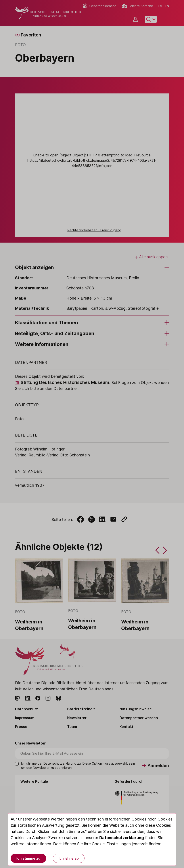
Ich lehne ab (69, 858)
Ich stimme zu (28, 858)
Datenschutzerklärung (122, 838)
